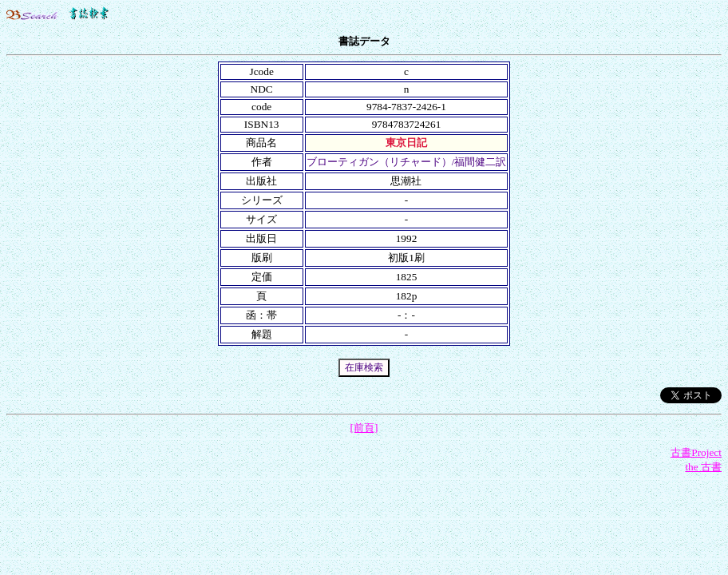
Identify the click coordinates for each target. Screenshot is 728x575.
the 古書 (703, 467)
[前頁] (364, 428)
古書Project (696, 452)
